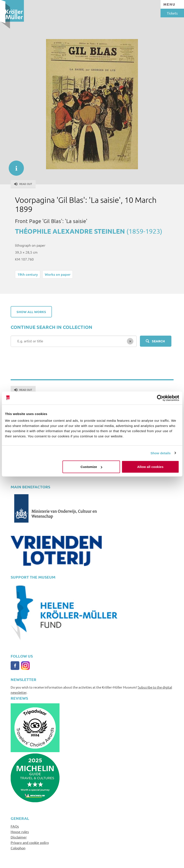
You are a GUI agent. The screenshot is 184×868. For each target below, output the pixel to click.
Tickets (172, 13)
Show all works (31, 312)
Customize (91, 467)
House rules (20, 832)
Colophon (18, 848)
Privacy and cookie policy (30, 842)
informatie (14, 166)
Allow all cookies (150, 467)
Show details (161, 453)
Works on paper (58, 274)
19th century (28, 274)
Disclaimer (19, 837)
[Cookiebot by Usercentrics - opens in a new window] (160, 398)
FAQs (15, 826)
